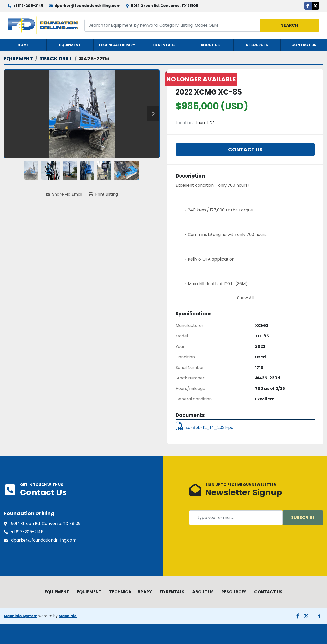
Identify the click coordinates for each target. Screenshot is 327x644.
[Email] (236, 518)
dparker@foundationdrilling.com (88, 6)
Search (290, 25)
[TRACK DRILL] (56, 59)
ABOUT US (210, 45)
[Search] (172, 25)
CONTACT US (304, 45)
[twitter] (315, 6)
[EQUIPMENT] (18, 59)
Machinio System (21, 616)
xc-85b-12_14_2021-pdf (205, 427)
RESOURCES (257, 45)
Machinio (68, 616)
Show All (245, 298)
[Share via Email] (64, 194)
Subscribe (303, 518)
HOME (23, 45)
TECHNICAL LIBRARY (117, 45)
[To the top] (319, 616)
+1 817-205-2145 (28, 6)
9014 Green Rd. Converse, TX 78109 (165, 6)
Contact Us (245, 150)
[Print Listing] (103, 194)
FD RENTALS (163, 45)
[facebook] (308, 6)
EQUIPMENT (70, 45)
